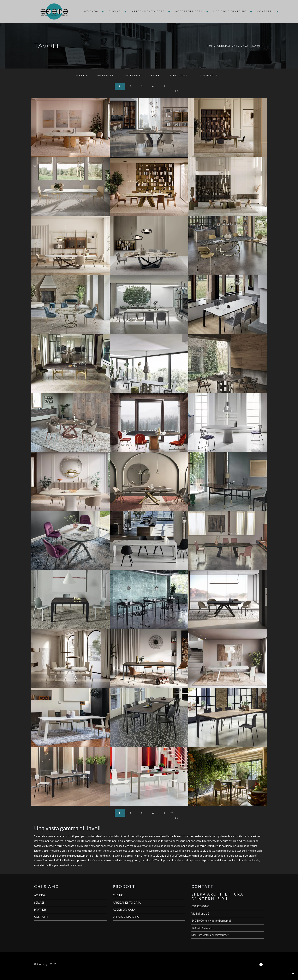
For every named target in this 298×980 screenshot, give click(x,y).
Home (211, 46)
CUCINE (118, 895)
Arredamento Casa (148, 11)
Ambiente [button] (105, 75)
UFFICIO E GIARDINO (126, 917)
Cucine (115, 11)
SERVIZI (39, 903)
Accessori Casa (189, 11)
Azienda (91, 11)
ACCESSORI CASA (124, 910)
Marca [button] (82, 75)
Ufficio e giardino (230, 11)
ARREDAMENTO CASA (127, 903)
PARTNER (40, 910)
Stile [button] (156, 75)
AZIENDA (40, 895)
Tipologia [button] (179, 75)
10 (177, 91)
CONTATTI (41, 917)
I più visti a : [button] (209, 75)
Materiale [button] (132, 75)
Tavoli (257, 46)
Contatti (265, 11)
